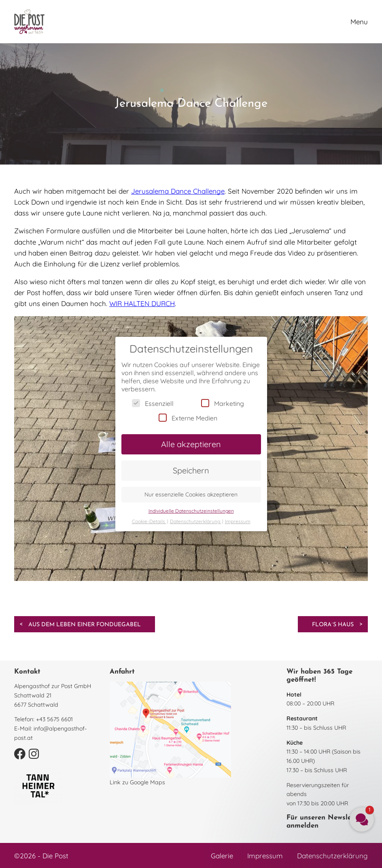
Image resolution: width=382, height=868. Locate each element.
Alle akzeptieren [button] (191, 444)
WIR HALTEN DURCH (142, 303)
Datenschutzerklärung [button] (196, 521)
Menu (359, 22)
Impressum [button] (238, 521)
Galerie (222, 856)
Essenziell (153, 403)
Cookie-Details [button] (149, 521)
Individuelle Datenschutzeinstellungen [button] (191, 511)
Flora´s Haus (333, 625)
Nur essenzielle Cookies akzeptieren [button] (191, 494)
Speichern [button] (191, 470)
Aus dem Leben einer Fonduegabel (85, 625)
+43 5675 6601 (54, 719)
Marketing (223, 403)
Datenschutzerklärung (332, 856)
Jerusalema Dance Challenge (178, 191)
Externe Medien (188, 418)
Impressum (265, 856)
